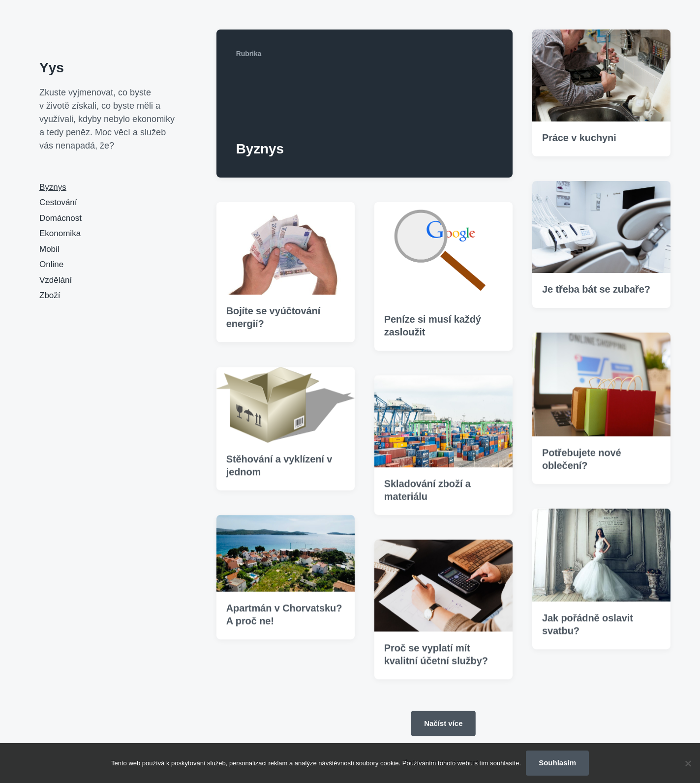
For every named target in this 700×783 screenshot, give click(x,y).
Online (51, 264)
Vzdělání (56, 280)
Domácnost (61, 218)
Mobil (49, 249)
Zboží (50, 295)
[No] (688, 763)
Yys (52, 68)
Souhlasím (557, 763)
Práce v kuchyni (579, 138)
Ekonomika (60, 233)
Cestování (58, 202)
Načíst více (443, 723)
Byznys (53, 187)
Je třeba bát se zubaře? (596, 289)
